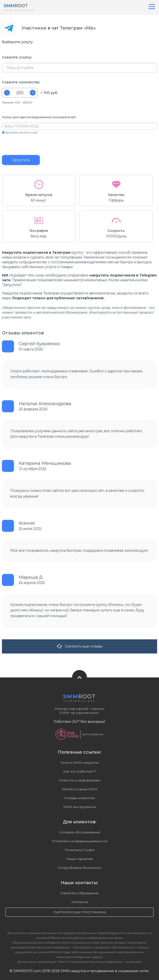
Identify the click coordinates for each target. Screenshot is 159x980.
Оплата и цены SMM (80, 789)
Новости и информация (79, 780)
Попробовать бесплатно (80, 868)
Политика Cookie (80, 850)
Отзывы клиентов (79, 798)
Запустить (21, 160)
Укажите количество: (21, 82)
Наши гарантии (79, 859)
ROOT (16, 6)
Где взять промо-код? (20, 132)
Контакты (80, 902)
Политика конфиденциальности (80, 841)
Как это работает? (79, 771)
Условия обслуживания (80, 832)
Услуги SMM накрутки (80, 762)
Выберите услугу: (18, 42)
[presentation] (31, 145)
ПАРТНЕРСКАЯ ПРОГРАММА (79, 912)
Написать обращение (79, 893)
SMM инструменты (80, 807)
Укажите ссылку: (17, 57)
